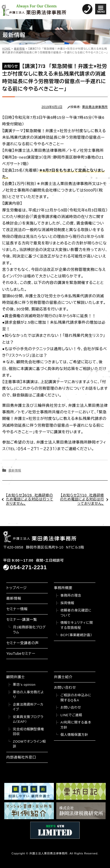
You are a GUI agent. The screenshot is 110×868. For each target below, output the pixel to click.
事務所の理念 (71, 595)
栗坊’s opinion (24, 685)
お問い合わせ (65, 688)
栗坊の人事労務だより (28, 695)
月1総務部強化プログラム (29, 630)
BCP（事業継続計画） (76, 635)
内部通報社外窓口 (21, 757)
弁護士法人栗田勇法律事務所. (49, 853)
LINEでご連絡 (71, 715)
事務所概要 (63, 588)
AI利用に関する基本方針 (76, 725)
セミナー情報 (17, 609)
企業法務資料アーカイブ (28, 707)
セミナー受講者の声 (23, 643)
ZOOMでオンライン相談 (29, 744)
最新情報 (15, 471)
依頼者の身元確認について (76, 613)
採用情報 (67, 603)
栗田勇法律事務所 (95, 107)
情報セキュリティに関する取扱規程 (77, 625)
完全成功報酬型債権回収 (28, 732)
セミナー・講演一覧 (22, 620)
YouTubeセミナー (21, 654)
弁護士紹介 (63, 677)
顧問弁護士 (16, 677)
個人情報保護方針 (74, 735)
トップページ (16, 588)
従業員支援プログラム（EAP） (28, 719)
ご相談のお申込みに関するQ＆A (76, 698)
